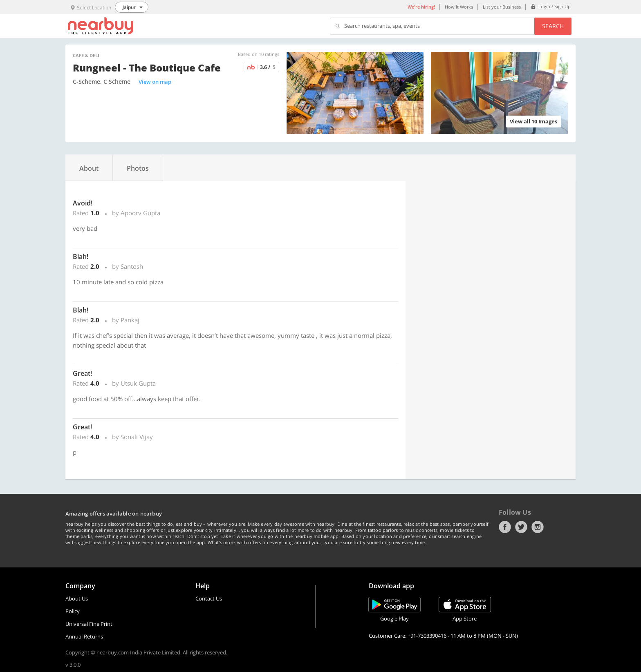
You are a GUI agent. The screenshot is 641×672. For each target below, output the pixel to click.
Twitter (521, 527)
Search (553, 26)
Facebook (505, 527)
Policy (73, 611)
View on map (155, 82)
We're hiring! (421, 7)
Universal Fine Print (89, 624)
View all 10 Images (533, 121)
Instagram (538, 527)
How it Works (459, 7)
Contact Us (209, 598)
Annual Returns (84, 636)
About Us (77, 598)
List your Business (502, 7)
